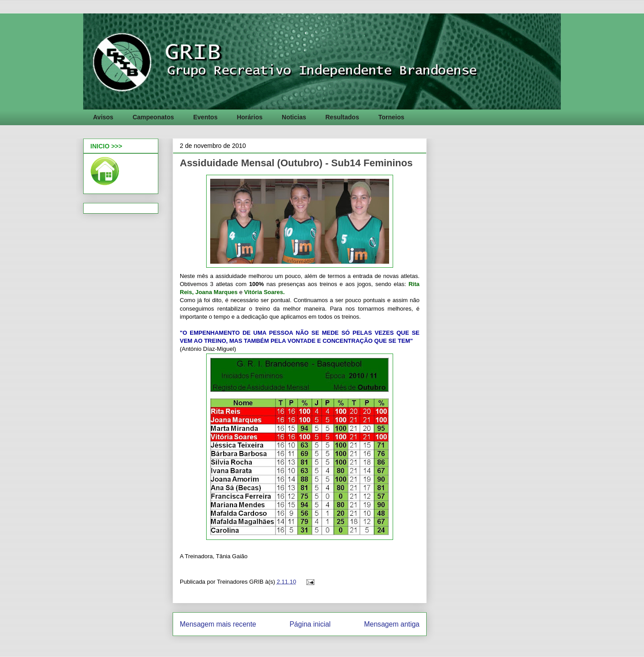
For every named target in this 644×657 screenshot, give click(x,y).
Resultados (342, 117)
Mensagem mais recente (218, 624)
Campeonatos (153, 117)
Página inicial (310, 624)
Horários (250, 117)
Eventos (205, 117)
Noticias (294, 117)
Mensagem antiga (392, 624)
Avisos (103, 117)
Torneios (391, 117)
